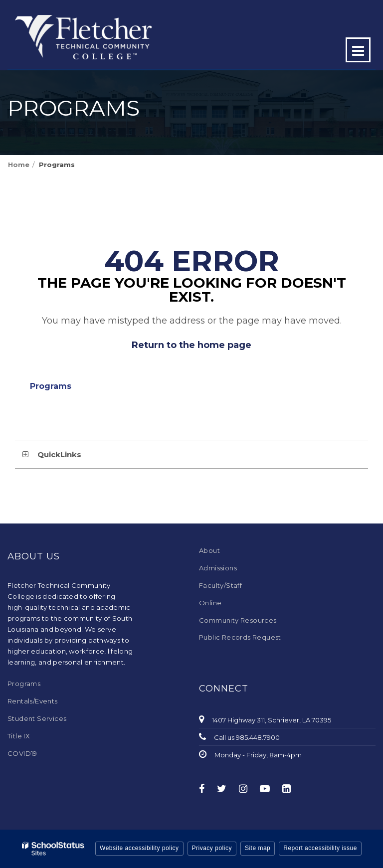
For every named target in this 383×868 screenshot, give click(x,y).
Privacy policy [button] (212, 848)
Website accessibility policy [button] (139, 848)
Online (210, 603)
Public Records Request (240, 637)
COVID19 (22, 753)
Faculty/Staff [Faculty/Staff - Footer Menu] (220, 585)
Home (19, 165)
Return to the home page (191, 345)
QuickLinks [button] (59, 454)
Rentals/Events (33, 701)
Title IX (19, 736)
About (209, 550)
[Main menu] (358, 50)
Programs (57, 165)
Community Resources (238, 620)
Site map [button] (258, 848)
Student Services (37, 718)
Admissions (218, 568)
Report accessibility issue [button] (320, 848)
